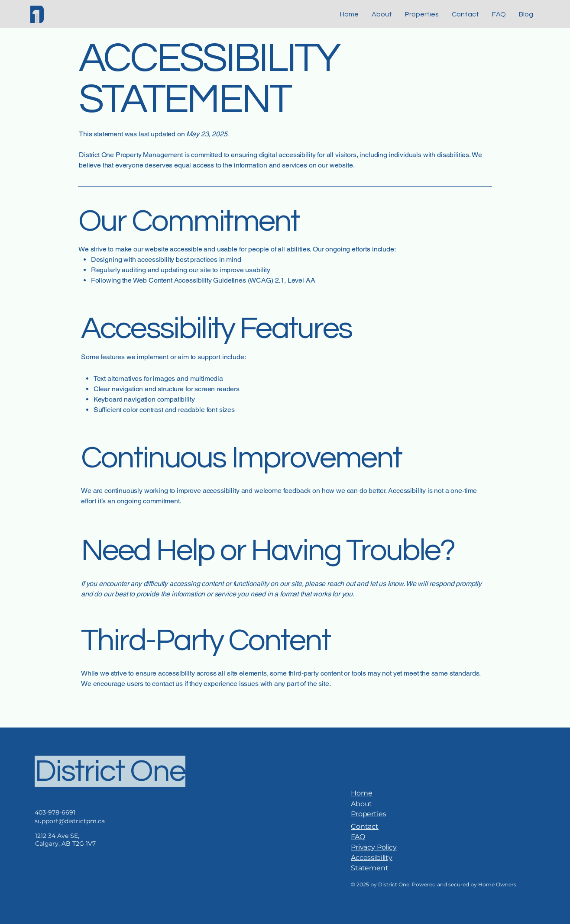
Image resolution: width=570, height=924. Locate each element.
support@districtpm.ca (70, 821)
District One (110, 771)
